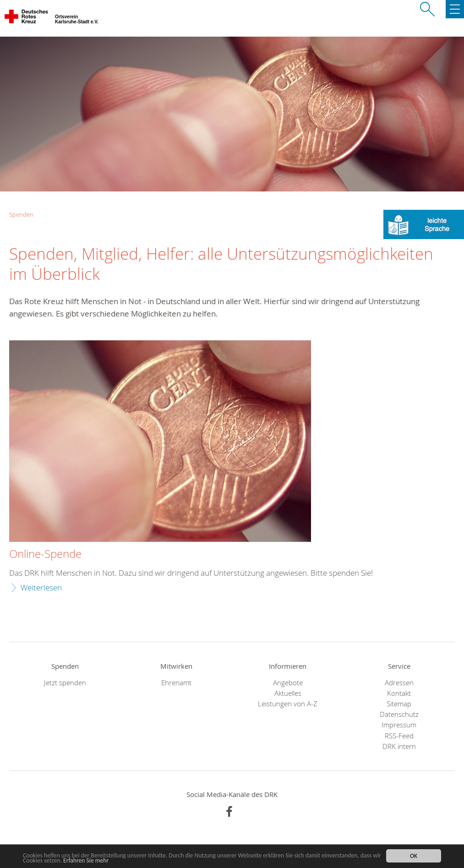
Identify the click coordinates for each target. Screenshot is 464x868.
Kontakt (399, 693)
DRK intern (399, 746)
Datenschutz (399, 714)
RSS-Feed (399, 736)
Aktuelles (288, 693)
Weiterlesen (41, 587)
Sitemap (399, 704)
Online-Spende (45, 554)
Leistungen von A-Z (288, 704)
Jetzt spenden (65, 683)
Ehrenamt (176, 683)
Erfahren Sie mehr (86, 861)
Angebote (288, 683)
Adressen (399, 683)
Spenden (21, 214)
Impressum (399, 725)
